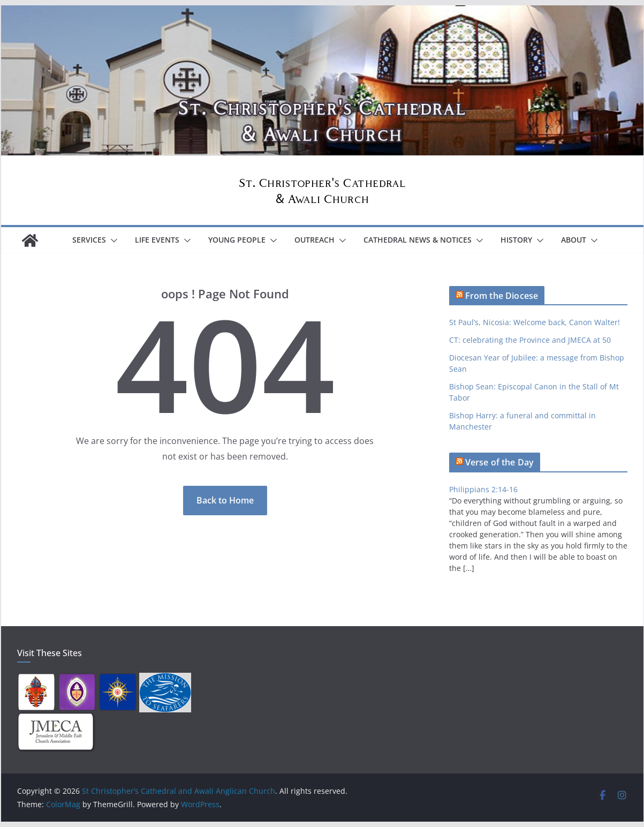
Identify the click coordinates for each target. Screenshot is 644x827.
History (516, 240)
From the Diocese (502, 296)
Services (89, 240)
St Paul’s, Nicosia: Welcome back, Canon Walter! (535, 322)
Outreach (315, 240)
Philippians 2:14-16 (483, 489)
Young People (237, 240)
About (574, 240)
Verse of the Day (500, 462)
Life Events (157, 240)
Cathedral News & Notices (418, 240)
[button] (112, 240)
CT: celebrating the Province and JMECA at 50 (530, 340)
